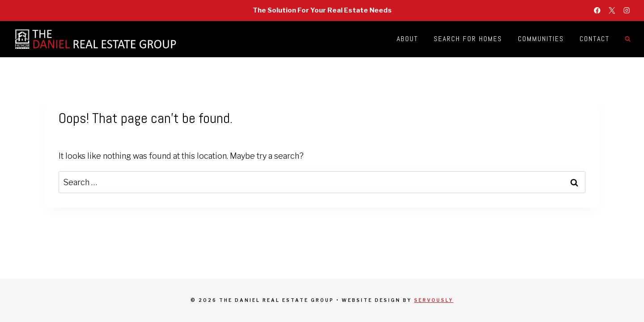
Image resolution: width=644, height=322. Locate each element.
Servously (434, 300)
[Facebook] (597, 11)
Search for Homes (468, 39)
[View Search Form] (627, 39)
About (407, 39)
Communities (541, 39)
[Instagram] (627, 11)
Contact (595, 39)
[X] (612, 11)
